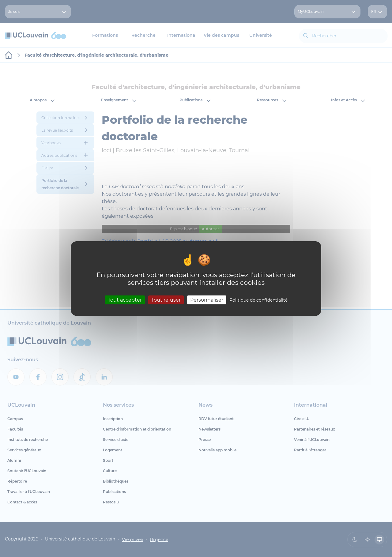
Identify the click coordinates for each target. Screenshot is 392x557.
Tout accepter (125, 300)
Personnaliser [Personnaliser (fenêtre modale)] (207, 300)
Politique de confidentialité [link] (258, 300)
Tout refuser (166, 300)
